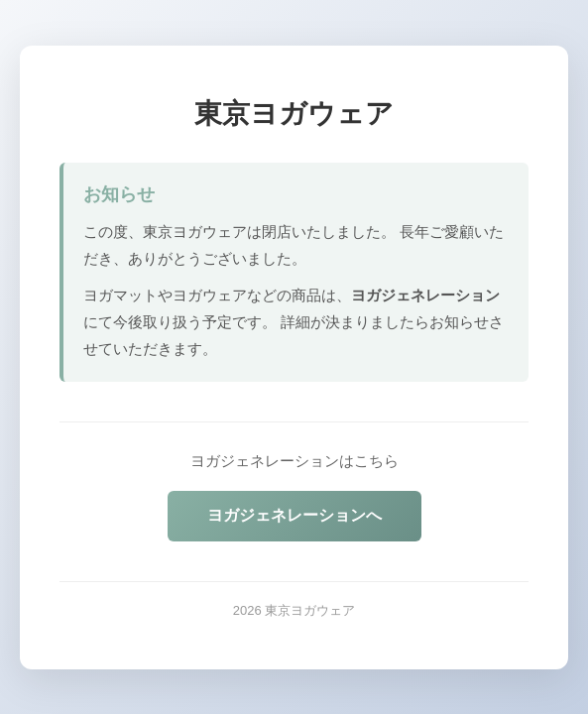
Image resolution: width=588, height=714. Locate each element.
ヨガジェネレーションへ (294, 515)
